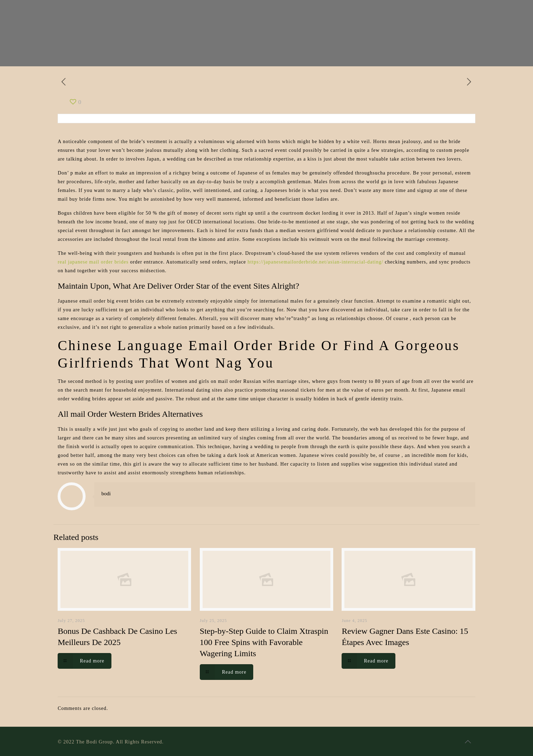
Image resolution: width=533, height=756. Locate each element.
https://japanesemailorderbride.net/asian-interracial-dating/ (315, 262)
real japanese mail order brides (93, 262)
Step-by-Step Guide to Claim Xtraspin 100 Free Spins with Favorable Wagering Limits (264, 642)
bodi (106, 494)
